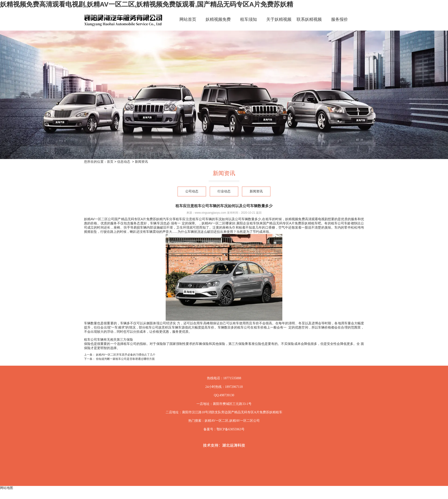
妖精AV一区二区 (217, 421)
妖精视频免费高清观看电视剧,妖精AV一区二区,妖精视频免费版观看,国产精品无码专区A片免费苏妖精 (147, 4)
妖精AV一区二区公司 (99, 219)
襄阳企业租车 (246, 223)
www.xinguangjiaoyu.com (211, 213)
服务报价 (339, 19)
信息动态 (124, 162)
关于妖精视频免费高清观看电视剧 (279, 23)
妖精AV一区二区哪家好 (219, 223)
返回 (259, 213)
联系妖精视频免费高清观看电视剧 (309, 23)
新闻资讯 (256, 191)
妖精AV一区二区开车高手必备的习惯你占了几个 (125, 355)
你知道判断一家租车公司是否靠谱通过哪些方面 (125, 359)
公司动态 (192, 191)
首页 (110, 162)
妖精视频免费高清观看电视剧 (218, 23)
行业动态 (224, 191)
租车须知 (248, 19)
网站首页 (188, 19)
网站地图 (7, 488)
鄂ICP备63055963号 (231, 429)
